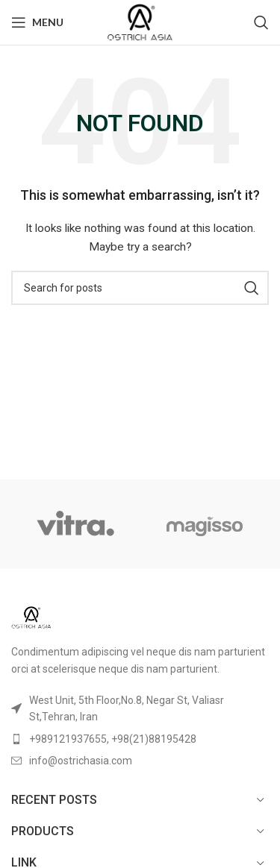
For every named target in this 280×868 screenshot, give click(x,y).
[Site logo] (140, 22)
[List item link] (140, 739)
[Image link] (31, 617)
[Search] (261, 22)
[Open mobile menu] (37, 22)
